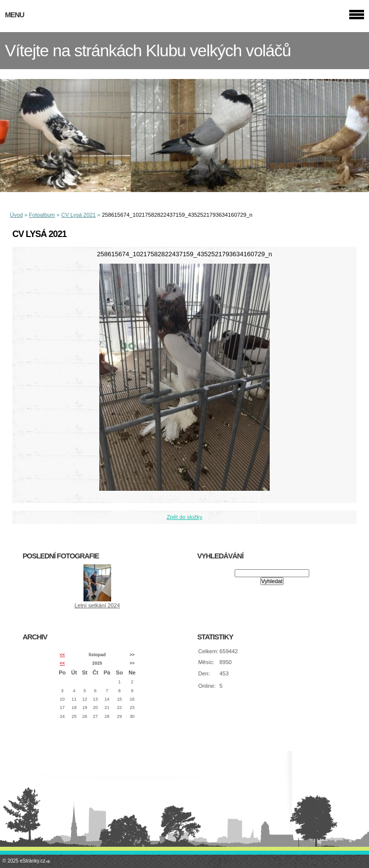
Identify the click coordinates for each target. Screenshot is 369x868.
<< (62, 655)
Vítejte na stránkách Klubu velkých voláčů (148, 51)
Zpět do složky (184, 517)
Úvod (16, 215)
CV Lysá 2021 (79, 215)
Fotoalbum (42, 215)
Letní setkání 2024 (97, 605)
